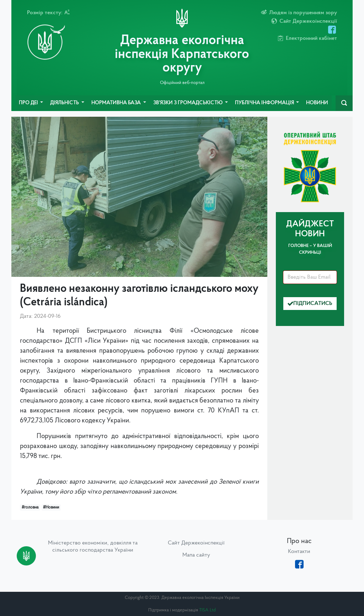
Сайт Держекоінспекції (196, 543)
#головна (30, 507)
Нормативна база (117, 103)
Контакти (299, 552)
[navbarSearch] (344, 103)
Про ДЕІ (29, 103)
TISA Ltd (207, 610)
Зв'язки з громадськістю (188, 103)
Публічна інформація (265, 103)
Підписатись (310, 304)
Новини (317, 103)
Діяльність (65, 103)
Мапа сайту (196, 555)
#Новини (51, 507)
